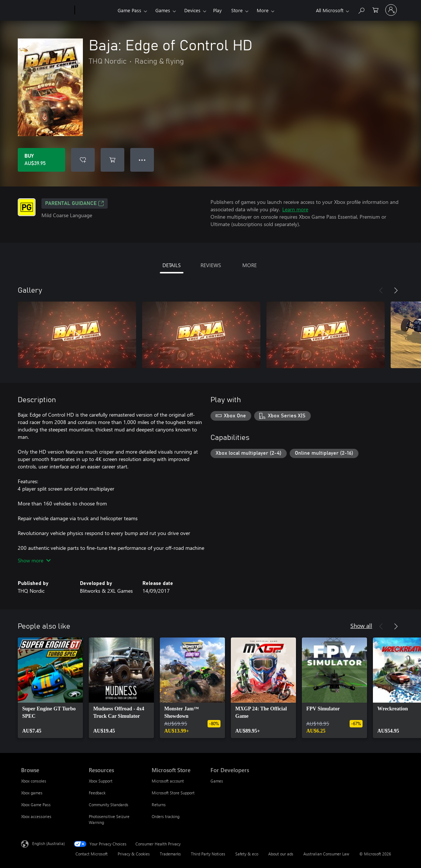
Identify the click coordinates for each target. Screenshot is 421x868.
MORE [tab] (250, 265)
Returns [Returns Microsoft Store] (159, 805)
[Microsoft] (46, 10)
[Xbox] (95, 10)
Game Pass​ (129, 10)
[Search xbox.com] (361, 9)
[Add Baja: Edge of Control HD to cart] (112, 160)
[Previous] (381, 290)
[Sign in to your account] (391, 10)
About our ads (281, 854)
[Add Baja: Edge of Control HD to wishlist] (83, 160)
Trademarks (170, 854)
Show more (34, 560)
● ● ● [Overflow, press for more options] (142, 160)
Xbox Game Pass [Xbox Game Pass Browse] (36, 805)
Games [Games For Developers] (217, 781)
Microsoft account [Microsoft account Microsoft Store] (168, 781)
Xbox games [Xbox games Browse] (32, 793)
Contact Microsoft (92, 854)
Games (163, 10)
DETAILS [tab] (171, 265)
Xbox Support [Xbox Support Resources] (101, 781)
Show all (361, 625)
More (263, 10)
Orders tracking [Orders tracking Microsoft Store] (166, 816)
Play (217, 10)
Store (237, 10)
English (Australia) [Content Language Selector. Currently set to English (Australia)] (48, 843)
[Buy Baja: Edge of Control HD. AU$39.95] (41, 160)
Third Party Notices (208, 854)
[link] (50, 688)
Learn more (295, 209)
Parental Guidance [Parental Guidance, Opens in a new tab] (75, 203)
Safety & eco (247, 854)
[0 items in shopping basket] (375, 9)
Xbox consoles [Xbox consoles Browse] (34, 781)
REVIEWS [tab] (211, 265)
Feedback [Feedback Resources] (97, 793)
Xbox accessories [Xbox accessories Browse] (36, 816)
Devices (192, 10)
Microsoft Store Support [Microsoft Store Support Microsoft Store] (173, 793)
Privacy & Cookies (134, 854)
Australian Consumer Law (326, 854)
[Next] (396, 290)
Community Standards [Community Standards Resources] (109, 805)
